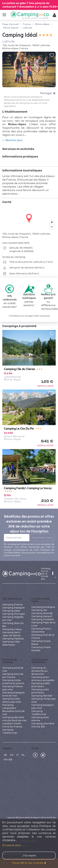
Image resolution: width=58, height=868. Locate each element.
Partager (48, 93)
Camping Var (39, 610)
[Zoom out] (52, 227)
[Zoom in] (52, 222)
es (12, 755)
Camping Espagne (14, 608)
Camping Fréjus (12, 629)
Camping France (13, 605)
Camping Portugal (13, 614)
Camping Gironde (42, 613)
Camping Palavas (13, 639)
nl (23, 755)
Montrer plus (14, 140)
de (5, 755)
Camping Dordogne (43, 607)
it (17, 755)
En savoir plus (11, 845)
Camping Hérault (42, 616)
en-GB (8, 760)
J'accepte (29, 855)
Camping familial (42, 696)
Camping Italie (11, 611)
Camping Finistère (43, 619)
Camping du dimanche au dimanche (39, 671)
